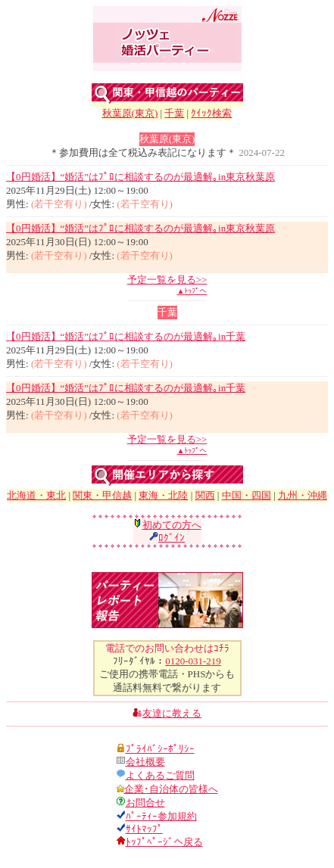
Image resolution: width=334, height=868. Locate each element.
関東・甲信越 (102, 495)
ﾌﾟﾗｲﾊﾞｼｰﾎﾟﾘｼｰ (160, 749)
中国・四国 (247, 495)
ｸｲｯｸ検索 (211, 113)
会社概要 (145, 762)
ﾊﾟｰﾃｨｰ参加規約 (161, 816)
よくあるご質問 (160, 775)
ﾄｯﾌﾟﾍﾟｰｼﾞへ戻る (164, 842)
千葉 (174, 113)
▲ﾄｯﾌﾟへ (192, 291)
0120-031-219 (193, 661)
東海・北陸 (163, 495)
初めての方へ (172, 525)
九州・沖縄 (303, 495)
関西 (205, 495)
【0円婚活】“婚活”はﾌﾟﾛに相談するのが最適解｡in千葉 (126, 336)
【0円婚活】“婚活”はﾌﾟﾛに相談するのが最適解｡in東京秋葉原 (140, 177)
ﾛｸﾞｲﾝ (172, 538)
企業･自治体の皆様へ (171, 789)
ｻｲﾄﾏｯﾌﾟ (144, 829)
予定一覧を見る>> (167, 280)
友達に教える (172, 713)
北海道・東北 (36, 495)
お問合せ (145, 803)
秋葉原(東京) (130, 113)
